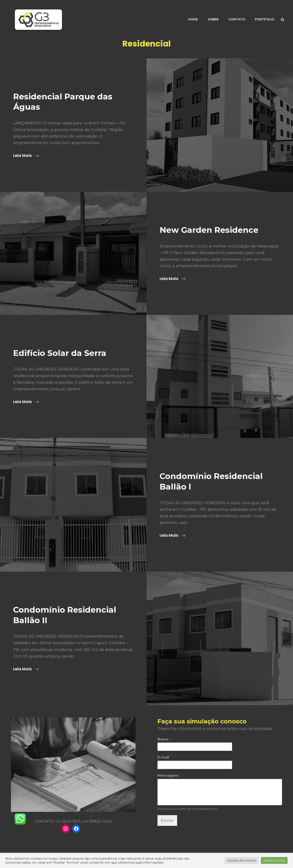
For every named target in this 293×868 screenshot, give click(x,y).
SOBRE (213, 19)
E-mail (165, 757)
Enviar (167, 820)
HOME (193, 19)
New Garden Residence (209, 230)
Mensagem (169, 776)
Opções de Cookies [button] (242, 860)
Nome (164, 739)
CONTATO (237, 19)
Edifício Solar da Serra (60, 353)
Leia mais (26, 156)
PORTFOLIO (265, 19)
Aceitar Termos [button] (274, 860)
